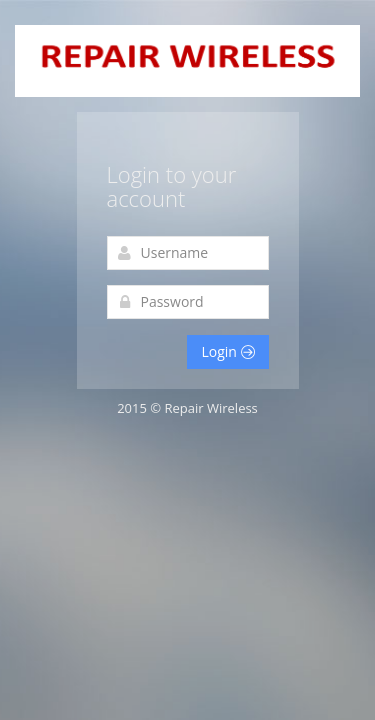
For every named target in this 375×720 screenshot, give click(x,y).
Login (227, 351)
